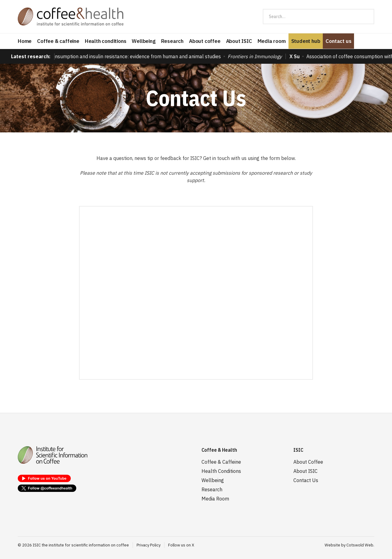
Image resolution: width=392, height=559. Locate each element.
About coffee (205, 41)
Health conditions (106, 41)
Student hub (306, 41)
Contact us (338, 41)
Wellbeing (143, 41)
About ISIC (239, 41)
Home (25, 41)
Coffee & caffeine (58, 41)
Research (172, 41)
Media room (272, 41)
